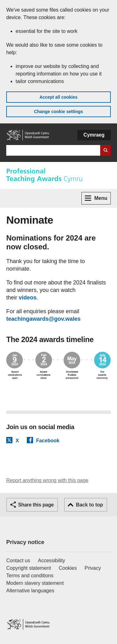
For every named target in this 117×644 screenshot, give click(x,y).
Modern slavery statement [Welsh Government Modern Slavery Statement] (35, 583)
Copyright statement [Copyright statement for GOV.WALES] (29, 568)
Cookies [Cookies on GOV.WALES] (68, 568)
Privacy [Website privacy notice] (93, 568)
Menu (96, 198)
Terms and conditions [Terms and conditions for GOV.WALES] (30, 576)
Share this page (36, 505)
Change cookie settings (58, 112)
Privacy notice (25, 542)
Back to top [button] (89, 505)
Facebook (48, 440)
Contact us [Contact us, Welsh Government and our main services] (18, 561)
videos (28, 298)
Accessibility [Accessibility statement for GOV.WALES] (51, 561)
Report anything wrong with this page (47, 480)
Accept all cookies (58, 97)
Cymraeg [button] (94, 135)
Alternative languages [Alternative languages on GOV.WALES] (30, 591)
